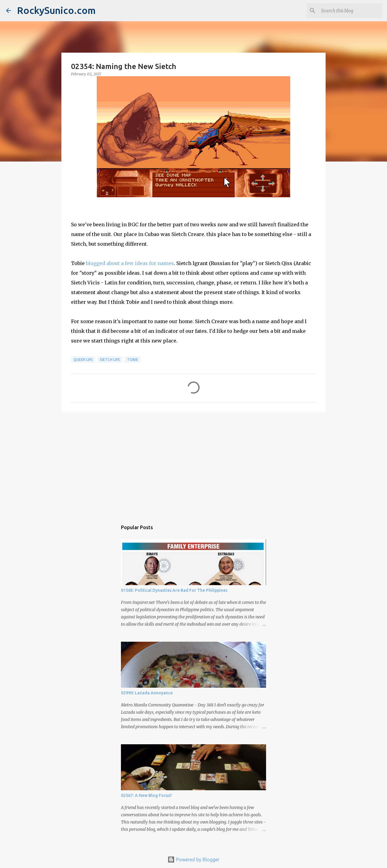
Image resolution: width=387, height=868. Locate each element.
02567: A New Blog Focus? (146, 795)
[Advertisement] (193, 463)
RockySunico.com (56, 10)
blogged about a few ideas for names (130, 263)
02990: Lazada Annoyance (147, 693)
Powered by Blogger (193, 860)
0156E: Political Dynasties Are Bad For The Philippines (174, 590)
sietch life (110, 360)
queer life (83, 360)
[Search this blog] (350, 11)
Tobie (133, 360)
